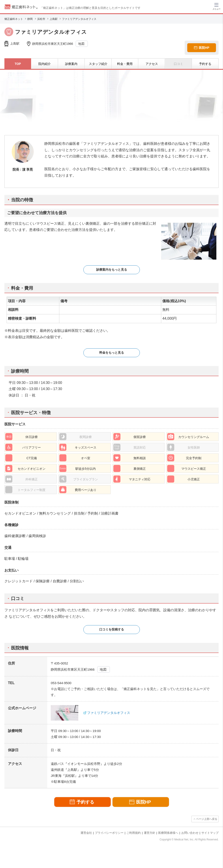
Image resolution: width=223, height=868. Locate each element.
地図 (82, 44)
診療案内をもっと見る (112, 270)
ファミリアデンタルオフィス (109, 713)
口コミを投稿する (112, 629)
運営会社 (86, 833)
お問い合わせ (190, 833)
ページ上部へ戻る (207, 819)
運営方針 (150, 833)
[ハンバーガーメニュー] (216, 6)
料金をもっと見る (112, 353)
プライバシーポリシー (109, 833)
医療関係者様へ (168, 833)
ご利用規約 (134, 833)
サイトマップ (210, 833)
